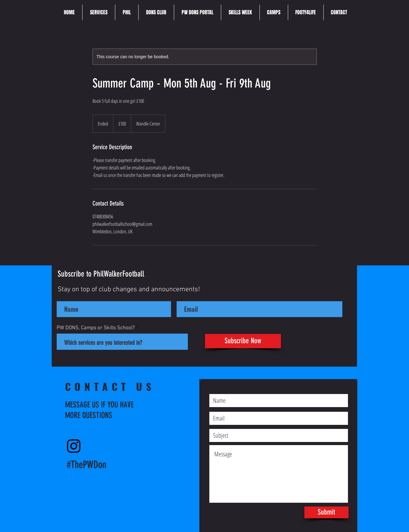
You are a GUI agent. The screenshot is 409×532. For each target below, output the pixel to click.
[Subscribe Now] (243, 341)
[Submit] (326, 512)
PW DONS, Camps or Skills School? (96, 328)
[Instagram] (74, 446)
